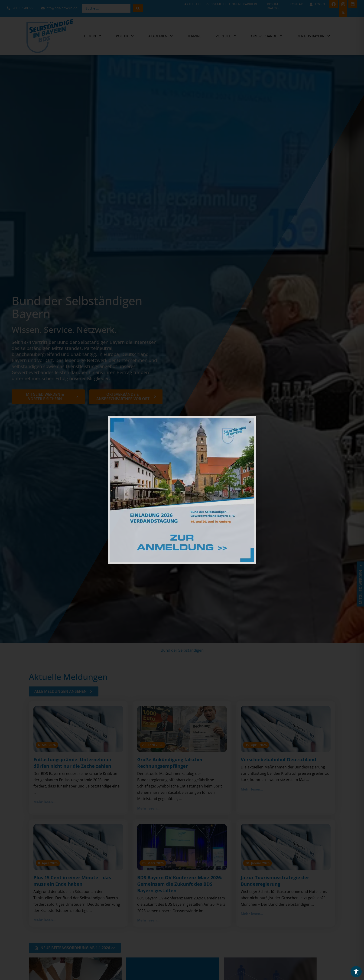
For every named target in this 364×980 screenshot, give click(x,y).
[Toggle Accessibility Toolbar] (356, 972)
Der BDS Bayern (314, 36)
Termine (194, 36)
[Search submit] (138, 8)
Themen (92, 36)
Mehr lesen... (45, 802)
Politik (125, 36)
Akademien (161, 36)
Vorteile (226, 36)
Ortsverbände (267, 36)
